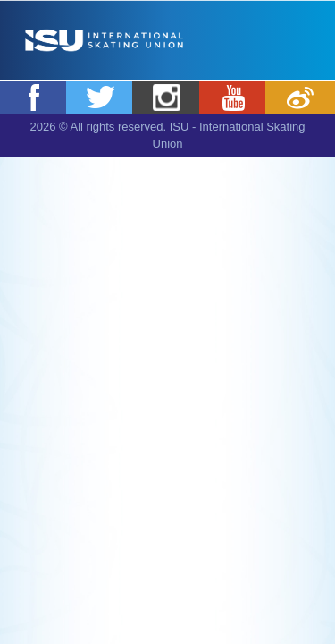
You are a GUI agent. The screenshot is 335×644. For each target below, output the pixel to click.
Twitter (101, 97)
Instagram (167, 97)
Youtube (234, 97)
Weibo (300, 97)
